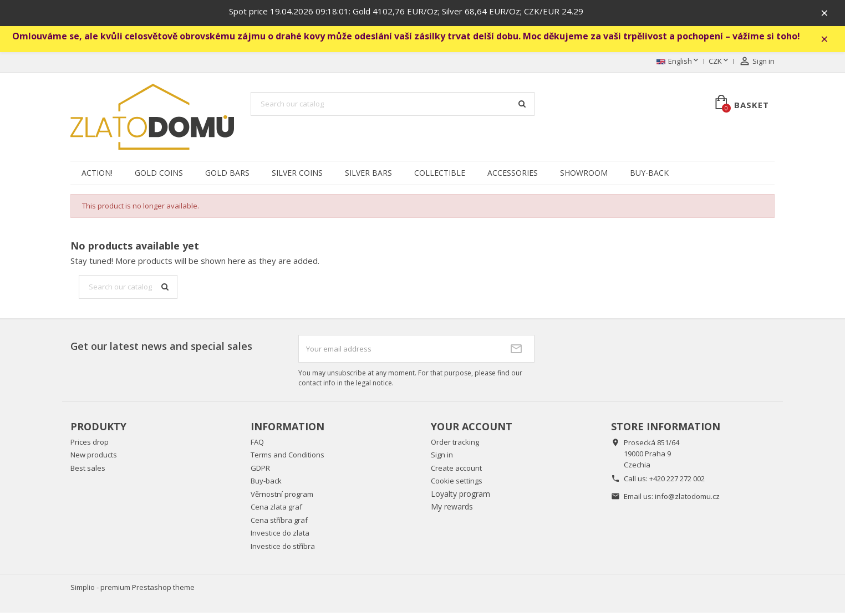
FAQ (257, 445)
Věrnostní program (282, 497)
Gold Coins (159, 176)
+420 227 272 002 (677, 482)
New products (94, 459)
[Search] (393, 108)
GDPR (260, 471)
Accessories (513, 176)
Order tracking (455, 445)
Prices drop (90, 445)
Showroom (584, 176)
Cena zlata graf (276, 511)
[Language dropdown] (678, 65)
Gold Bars (227, 176)
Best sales (88, 471)
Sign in (442, 459)
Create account (456, 471)
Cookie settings (457, 485)
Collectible (440, 176)
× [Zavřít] (829, 14)
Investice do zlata (280, 537)
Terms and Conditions (287, 459)
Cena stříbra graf (279, 523)
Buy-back (649, 176)
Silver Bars (368, 176)
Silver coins (297, 176)
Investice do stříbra (283, 549)
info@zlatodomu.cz (687, 500)
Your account (472, 430)
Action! (97, 176)
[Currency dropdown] (719, 65)
